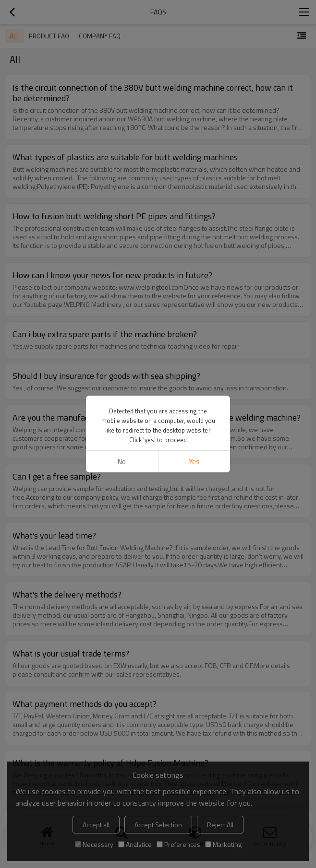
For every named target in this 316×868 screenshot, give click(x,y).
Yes (194, 462)
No (122, 462)
